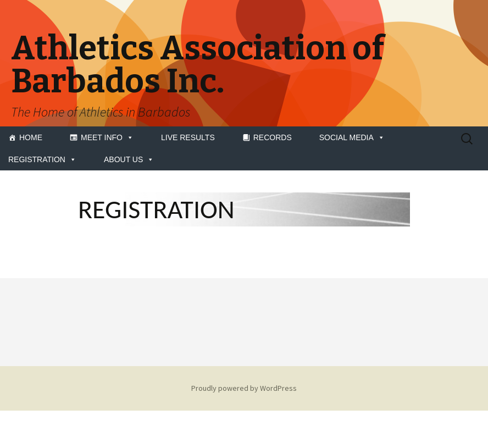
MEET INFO (107, 137)
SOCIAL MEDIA (352, 137)
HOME (31, 137)
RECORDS (273, 137)
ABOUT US (129, 159)
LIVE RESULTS (188, 137)
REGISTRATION (42, 159)
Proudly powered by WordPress (244, 388)
